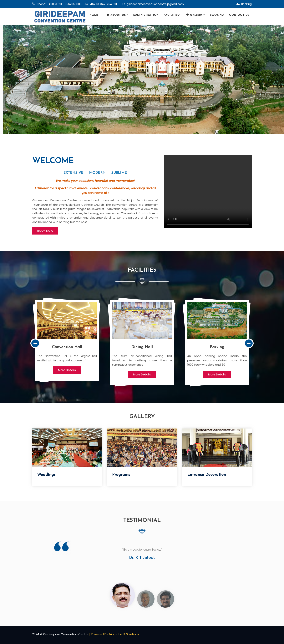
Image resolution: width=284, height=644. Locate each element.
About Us (117, 15)
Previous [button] (35, 343)
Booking (244, 4)
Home (96, 15)
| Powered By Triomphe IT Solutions (114, 634)
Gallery (196, 15)
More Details (67, 370)
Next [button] (249, 343)
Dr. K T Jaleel (142, 557)
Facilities (173, 15)
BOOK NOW (45, 231)
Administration (146, 15)
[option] (67, 340)
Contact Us (239, 15)
